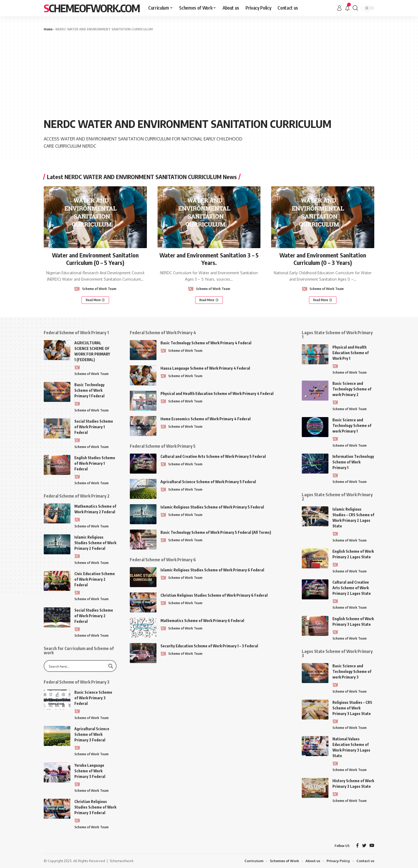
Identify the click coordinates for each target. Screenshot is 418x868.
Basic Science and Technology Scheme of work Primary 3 (352, 671)
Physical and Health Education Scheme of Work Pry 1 (351, 353)
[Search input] (77, 666)
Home (48, 29)
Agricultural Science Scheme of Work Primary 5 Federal (208, 482)
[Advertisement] (209, 75)
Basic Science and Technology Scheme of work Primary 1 (352, 425)
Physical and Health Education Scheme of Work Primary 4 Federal (217, 393)
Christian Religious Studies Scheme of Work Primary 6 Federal (214, 595)
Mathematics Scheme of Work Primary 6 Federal (202, 621)
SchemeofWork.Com (92, 8)
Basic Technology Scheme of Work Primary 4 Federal (206, 343)
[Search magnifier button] (111, 666)
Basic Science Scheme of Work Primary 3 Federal (93, 698)
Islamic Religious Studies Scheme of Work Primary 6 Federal (212, 570)
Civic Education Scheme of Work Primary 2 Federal (95, 579)
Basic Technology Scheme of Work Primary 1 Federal (89, 390)
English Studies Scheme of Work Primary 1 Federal (95, 463)
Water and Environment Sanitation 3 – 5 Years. (209, 259)
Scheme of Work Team (99, 289)
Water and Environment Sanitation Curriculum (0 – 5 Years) (95, 259)
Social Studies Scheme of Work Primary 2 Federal (94, 616)
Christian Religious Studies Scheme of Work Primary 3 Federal (95, 807)
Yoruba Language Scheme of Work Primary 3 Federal (90, 771)
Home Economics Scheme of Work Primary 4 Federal (206, 419)
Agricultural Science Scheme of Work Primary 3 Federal (92, 734)
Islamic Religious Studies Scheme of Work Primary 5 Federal (212, 507)
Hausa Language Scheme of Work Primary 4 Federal (205, 368)
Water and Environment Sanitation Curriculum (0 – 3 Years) (323, 259)
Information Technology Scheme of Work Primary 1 (353, 462)
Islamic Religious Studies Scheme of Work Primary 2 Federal (95, 543)
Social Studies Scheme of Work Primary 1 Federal (94, 427)
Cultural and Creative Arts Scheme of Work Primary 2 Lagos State (352, 588)
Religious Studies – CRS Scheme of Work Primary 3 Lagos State (352, 708)
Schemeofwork (122, 861)
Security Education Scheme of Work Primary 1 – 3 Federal (209, 646)
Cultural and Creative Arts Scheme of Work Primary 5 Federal (213, 456)
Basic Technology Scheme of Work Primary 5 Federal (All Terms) (216, 532)
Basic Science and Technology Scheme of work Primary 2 (352, 389)
